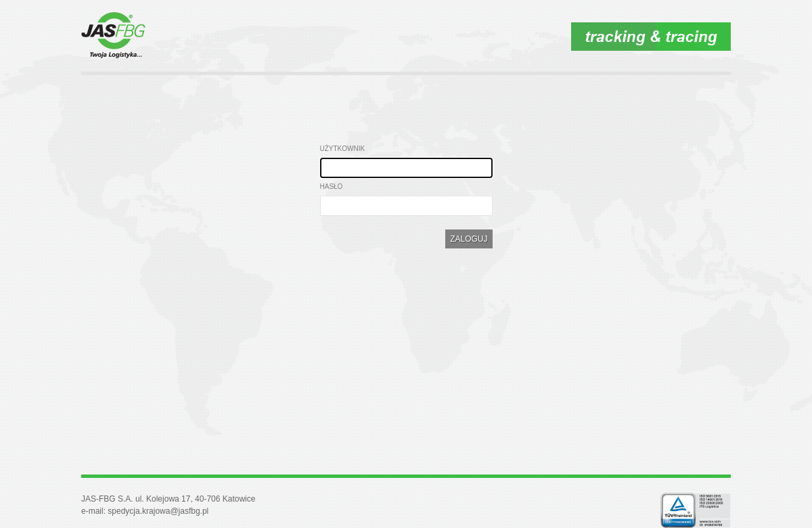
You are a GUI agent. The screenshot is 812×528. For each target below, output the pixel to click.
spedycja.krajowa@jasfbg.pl (158, 511)
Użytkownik (343, 149)
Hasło (332, 186)
